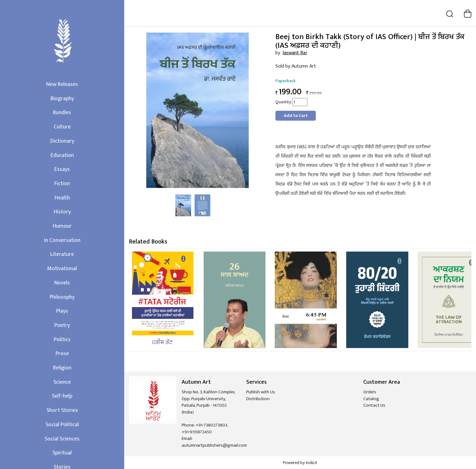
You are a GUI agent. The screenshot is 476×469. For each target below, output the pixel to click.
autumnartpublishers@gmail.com (214, 445)
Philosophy (62, 297)
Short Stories (62, 410)
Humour (62, 226)
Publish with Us (261, 392)
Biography (62, 99)
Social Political (62, 425)
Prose (62, 354)
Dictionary (62, 141)
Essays (62, 169)
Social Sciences (62, 439)
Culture (62, 127)
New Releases (62, 84)
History (62, 212)
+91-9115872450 (197, 432)
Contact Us (374, 405)
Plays (62, 311)
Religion (62, 368)
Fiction (62, 184)
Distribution (258, 399)
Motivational (62, 269)
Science (62, 382)
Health (62, 198)
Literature (62, 254)
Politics (62, 340)
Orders (370, 392)
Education (62, 155)
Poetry (62, 325)
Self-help (62, 396)
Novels (62, 283)
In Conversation (62, 240)
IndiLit (312, 463)
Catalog (371, 399)
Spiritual (62, 453)
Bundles (62, 113)
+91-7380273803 (211, 425)
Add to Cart (296, 116)
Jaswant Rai (295, 53)
